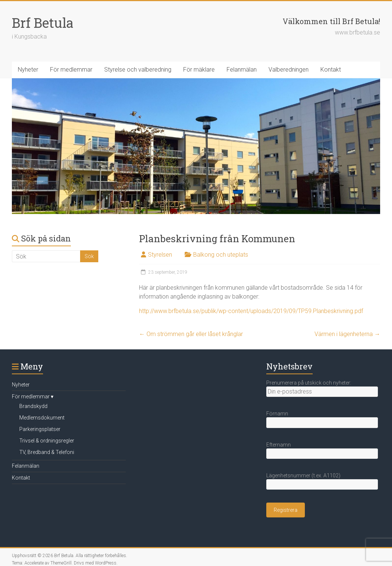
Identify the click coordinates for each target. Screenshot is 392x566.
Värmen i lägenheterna (347, 334)
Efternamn (279, 445)
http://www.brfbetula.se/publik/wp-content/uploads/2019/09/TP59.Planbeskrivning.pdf (251, 311)
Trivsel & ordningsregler (47, 441)
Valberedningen (289, 70)
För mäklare (199, 70)
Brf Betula (43, 23)
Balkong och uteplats (221, 255)
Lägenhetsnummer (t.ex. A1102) (303, 475)
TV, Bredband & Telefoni (47, 452)
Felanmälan (242, 70)
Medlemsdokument (42, 418)
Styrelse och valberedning (138, 70)
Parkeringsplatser (40, 429)
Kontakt (331, 70)
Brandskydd (33, 406)
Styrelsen (160, 255)
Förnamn (277, 414)
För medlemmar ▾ (33, 396)
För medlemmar (71, 70)
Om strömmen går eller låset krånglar (191, 334)
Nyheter (28, 70)
